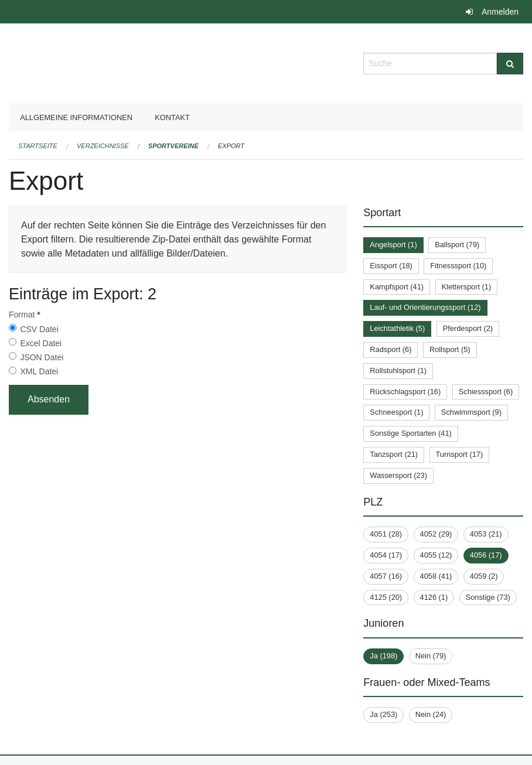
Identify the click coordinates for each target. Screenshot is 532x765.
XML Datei (39, 371)
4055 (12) (436, 555)
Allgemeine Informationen (76, 117)
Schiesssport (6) (486, 392)
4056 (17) (486, 555)
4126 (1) (434, 597)
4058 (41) (436, 576)
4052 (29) (436, 534)
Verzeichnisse (103, 146)
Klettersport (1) (467, 287)
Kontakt (172, 117)
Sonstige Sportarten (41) (410, 433)
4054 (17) (386, 555)
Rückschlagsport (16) (405, 392)
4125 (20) (386, 597)
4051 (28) (386, 534)
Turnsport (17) (460, 454)
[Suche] (510, 64)
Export (231, 146)
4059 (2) (484, 576)
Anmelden (500, 12)
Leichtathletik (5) (397, 328)
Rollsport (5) (450, 349)
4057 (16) (386, 576)
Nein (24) (431, 714)
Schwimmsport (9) (471, 412)
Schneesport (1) (396, 412)
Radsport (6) (391, 349)
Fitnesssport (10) (458, 266)
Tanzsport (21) (394, 454)
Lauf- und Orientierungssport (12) (425, 307)
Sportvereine (173, 146)
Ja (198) (383, 656)
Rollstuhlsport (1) (398, 370)
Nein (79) (431, 656)
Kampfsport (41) (397, 287)
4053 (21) (486, 534)
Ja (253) (383, 714)
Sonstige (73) (488, 597)
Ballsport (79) (457, 245)
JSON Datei (42, 357)
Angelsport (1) (393, 245)
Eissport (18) (391, 266)
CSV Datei (39, 329)
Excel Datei (41, 343)
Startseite (38, 146)
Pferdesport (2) (468, 328)
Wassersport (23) (398, 475)
